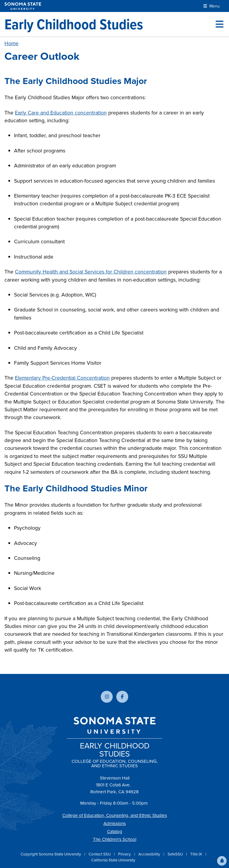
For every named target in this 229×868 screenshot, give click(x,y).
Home (11, 43)
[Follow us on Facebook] (122, 697)
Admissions (115, 823)
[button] (222, 861)
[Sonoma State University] (23, 6)
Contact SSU (100, 854)
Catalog (115, 832)
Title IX (197, 854)
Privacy (125, 854)
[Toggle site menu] (219, 24)
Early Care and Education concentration (61, 113)
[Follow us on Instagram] (107, 697)
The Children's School (115, 839)
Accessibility (150, 854)
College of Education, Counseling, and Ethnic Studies (115, 815)
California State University (113, 860)
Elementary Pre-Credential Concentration (62, 378)
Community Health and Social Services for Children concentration (91, 272)
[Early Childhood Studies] (74, 24)
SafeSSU (176, 854)
